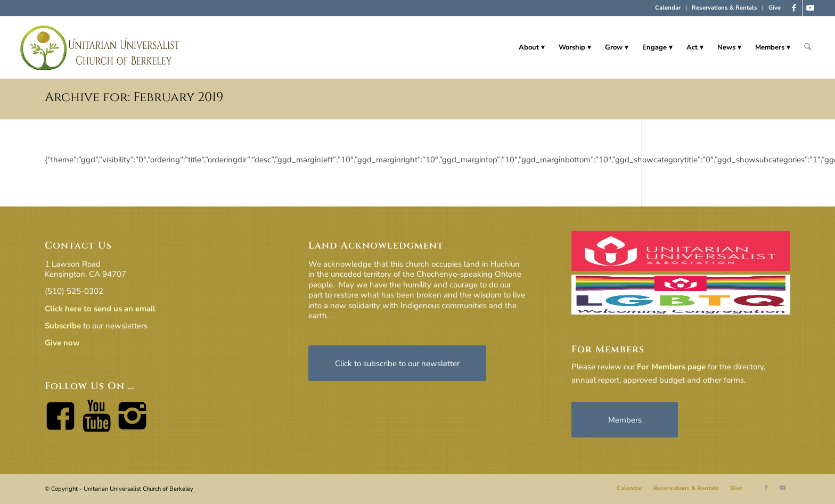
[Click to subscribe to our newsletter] (397, 363)
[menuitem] (668, 8)
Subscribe (63, 326)
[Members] (625, 420)
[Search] (808, 47)
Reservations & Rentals (725, 8)
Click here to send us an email (100, 309)
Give (775, 8)
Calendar (668, 8)
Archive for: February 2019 (134, 97)
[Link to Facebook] (794, 8)
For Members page (671, 367)
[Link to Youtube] (811, 8)
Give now (62, 343)
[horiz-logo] (100, 47)
